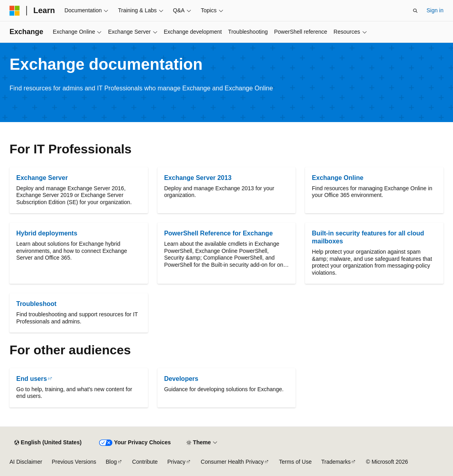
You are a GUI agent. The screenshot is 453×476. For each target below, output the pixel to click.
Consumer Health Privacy (232, 462)
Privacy (177, 462)
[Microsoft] (15, 11)
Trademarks (336, 462)
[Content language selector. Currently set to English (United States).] (48, 443)
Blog (111, 462)
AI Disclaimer (26, 462)
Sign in (435, 10)
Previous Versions (74, 462)
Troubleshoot (36, 304)
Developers (181, 379)
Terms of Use (295, 462)
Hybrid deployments (47, 233)
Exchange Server (42, 178)
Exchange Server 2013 (198, 178)
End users (32, 379)
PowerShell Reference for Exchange (219, 233)
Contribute (145, 462)
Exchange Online (338, 178)
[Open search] (415, 11)
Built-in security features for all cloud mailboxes (368, 237)
